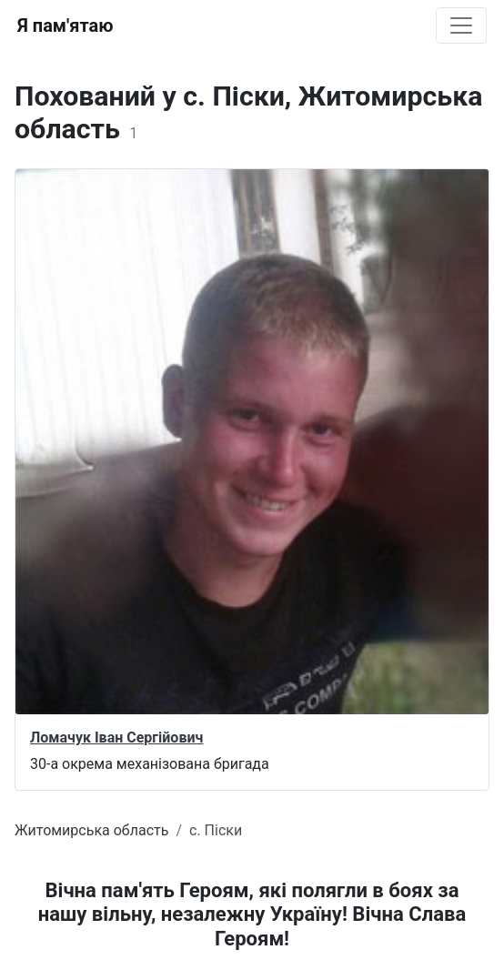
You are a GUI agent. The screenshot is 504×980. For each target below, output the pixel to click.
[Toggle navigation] (461, 25)
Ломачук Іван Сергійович (116, 738)
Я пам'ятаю (65, 25)
